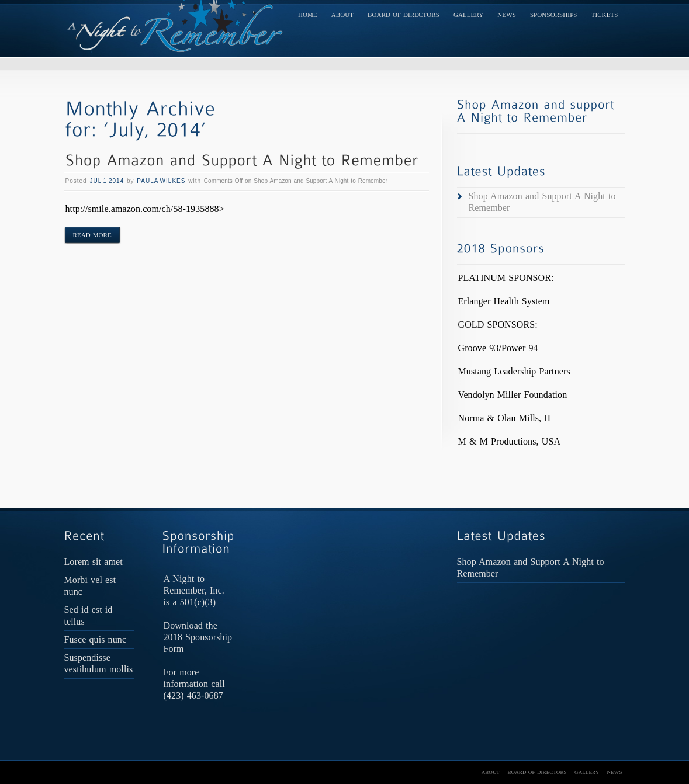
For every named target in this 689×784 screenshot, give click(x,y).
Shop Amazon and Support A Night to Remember (542, 202)
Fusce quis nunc (96, 639)
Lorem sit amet (94, 562)
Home (308, 15)
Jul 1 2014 (107, 181)
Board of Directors (404, 15)
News (507, 15)
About (342, 15)
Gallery (468, 15)
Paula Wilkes (161, 181)
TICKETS (605, 15)
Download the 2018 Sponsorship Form (198, 637)
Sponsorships (554, 15)
